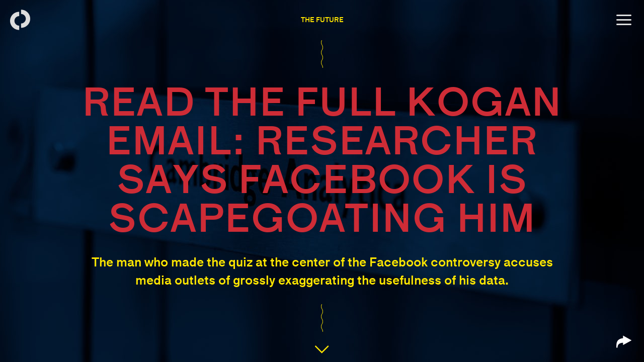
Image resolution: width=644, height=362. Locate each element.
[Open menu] (624, 20)
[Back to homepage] (20, 20)
